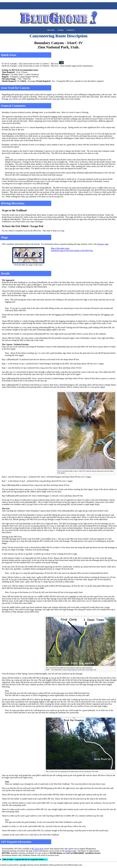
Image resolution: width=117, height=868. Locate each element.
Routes (51, 30)
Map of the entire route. (60, 248)
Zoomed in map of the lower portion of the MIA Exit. (72, 250)
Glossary (101, 244)
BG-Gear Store (38, 849)
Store (61, 30)
